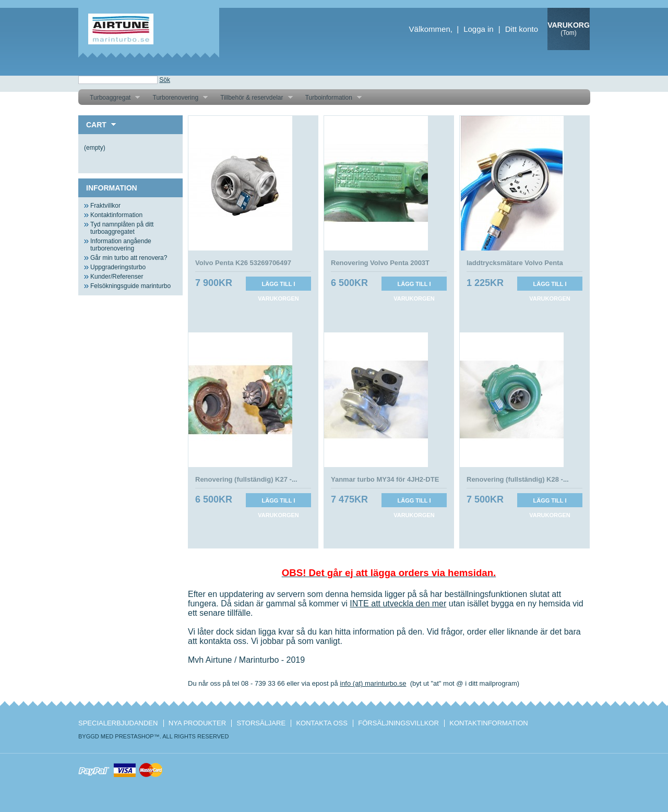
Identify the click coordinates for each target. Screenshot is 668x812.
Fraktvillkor (105, 206)
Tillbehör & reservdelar (252, 98)
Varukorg (569, 25)
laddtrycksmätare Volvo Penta (515, 263)
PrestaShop (134, 736)
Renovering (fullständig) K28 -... (518, 479)
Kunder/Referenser (117, 277)
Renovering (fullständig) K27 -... (246, 479)
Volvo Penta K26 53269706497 (243, 263)
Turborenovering (176, 98)
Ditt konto (522, 29)
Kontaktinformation (116, 215)
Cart (96, 125)
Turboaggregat (111, 98)
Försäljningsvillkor (398, 723)
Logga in (479, 29)
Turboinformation (330, 98)
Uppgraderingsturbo (118, 267)
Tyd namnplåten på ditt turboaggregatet (122, 228)
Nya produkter (197, 723)
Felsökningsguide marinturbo (130, 286)
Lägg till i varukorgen (278, 286)
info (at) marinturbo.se (373, 683)
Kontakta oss (321, 723)
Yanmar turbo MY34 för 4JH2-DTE (385, 479)
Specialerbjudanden (118, 723)
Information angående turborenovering (121, 245)
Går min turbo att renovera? (129, 258)
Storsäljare (261, 723)
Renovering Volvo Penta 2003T (380, 263)
